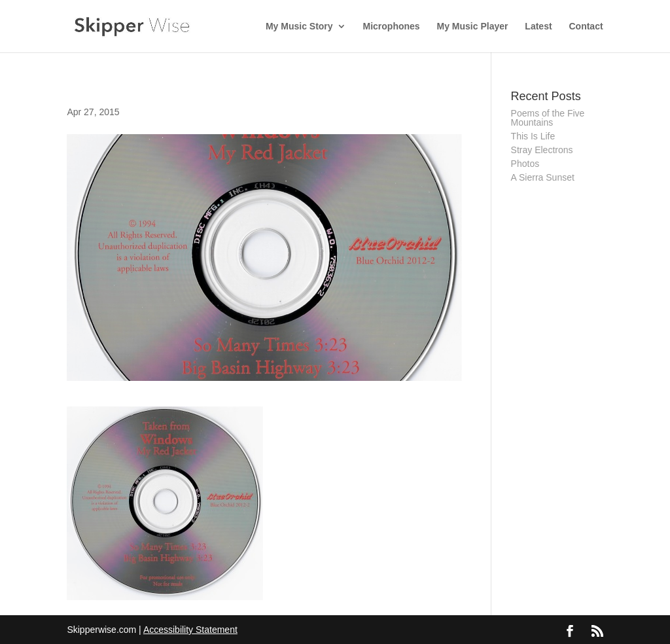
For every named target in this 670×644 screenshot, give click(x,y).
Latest (538, 27)
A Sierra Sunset (543, 177)
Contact (586, 27)
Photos (525, 164)
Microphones (392, 27)
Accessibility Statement (190, 630)
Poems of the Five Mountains (548, 118)
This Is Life (533, 136)
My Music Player (473, 27)
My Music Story (299, 27)
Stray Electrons (542, 150)
